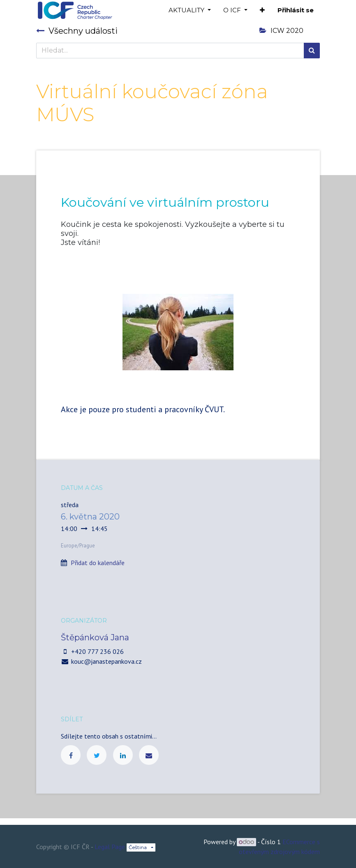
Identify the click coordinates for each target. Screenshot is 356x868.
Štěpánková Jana (95, 637)
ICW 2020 (281, 31)
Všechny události (77, 31)
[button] (262, 10)
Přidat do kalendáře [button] (98, 563)
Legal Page (110, 847)
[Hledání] (312, 51)
